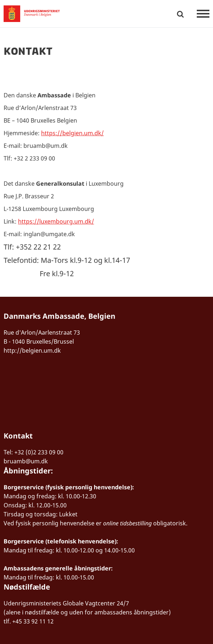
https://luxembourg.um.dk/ (56, 221)
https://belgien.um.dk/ (72, 133)
